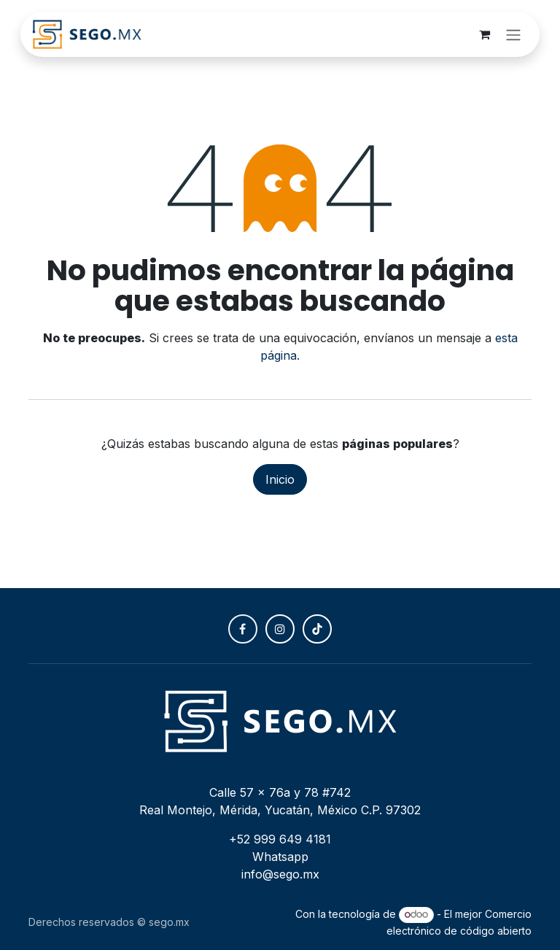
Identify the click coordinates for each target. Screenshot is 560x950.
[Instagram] (280, 629)
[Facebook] (243, 629)
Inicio (280, 479)
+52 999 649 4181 (280, 839)
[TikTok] (317, 629)
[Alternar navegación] (513, 34)
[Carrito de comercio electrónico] (484, 34)
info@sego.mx (280, 874)
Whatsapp (280, 857)
